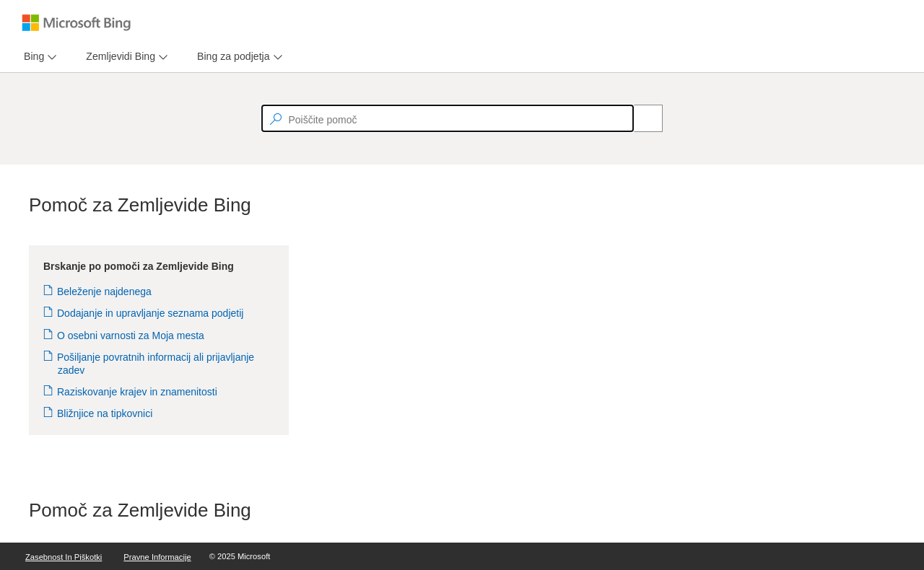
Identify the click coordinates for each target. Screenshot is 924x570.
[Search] (640, 118)
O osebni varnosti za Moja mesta (131, 336)
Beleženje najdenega (105, 291)
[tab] (31, 57)
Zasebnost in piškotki (64, 557)
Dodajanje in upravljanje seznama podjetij (151, 313)
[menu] (38, 57)
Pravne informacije (157, 557)
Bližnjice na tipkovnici (105, 413)
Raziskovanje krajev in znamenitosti (138, 392)
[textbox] (448, 118)
